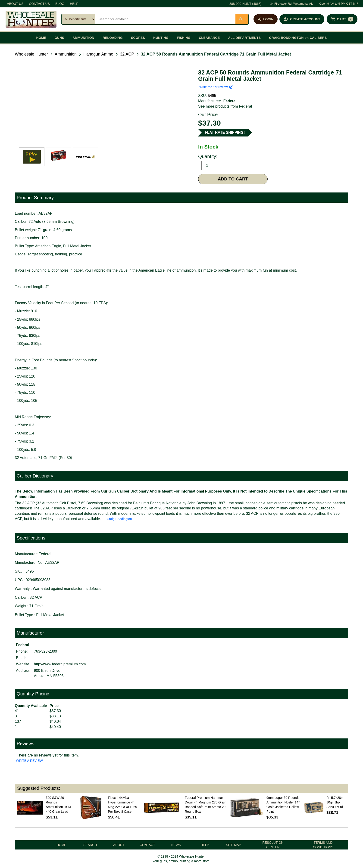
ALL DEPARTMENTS (244, 38)
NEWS (176, 845)
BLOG (60, 4)
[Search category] (78, 19)
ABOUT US (15, 4)
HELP (74, 4)
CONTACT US (39, 4)
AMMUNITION (83, 38)
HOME (41, 38)
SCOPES (138, 38)
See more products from (225, 106)
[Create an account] (302, 19)
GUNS (59, 38)
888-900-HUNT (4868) (246, 4)
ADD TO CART (233, 179)
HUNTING (161, 38)
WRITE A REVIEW (29, 761)
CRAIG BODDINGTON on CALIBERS (298, 38)
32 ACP (127, 54)
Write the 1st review (216, 87)
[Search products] (165, 19)
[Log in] (266, 19)
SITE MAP (233, 845)
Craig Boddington (119, 519)
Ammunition (66, 54)
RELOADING (113, 38)
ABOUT (119, 845)
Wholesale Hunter (31, 54)
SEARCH (90, 845)
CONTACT (148, 845)
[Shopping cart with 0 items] (342, 19)
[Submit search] (242, 19)
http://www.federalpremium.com (60, 664)
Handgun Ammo (98, 54)
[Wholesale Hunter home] (31, 19)
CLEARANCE (209, 38)
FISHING (184, 38)
